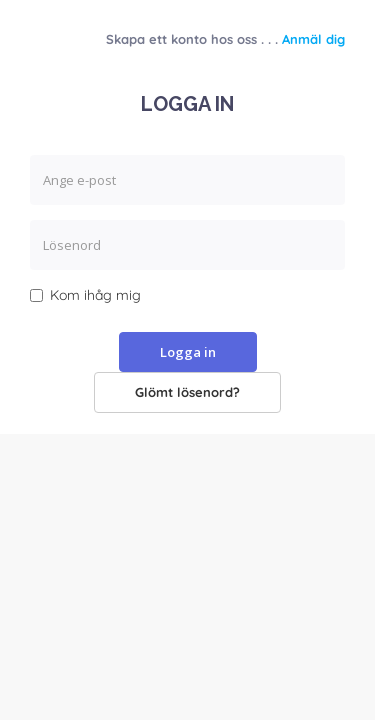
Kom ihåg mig (85, 295)
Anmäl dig (313, 39)
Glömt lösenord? (187, 392)
